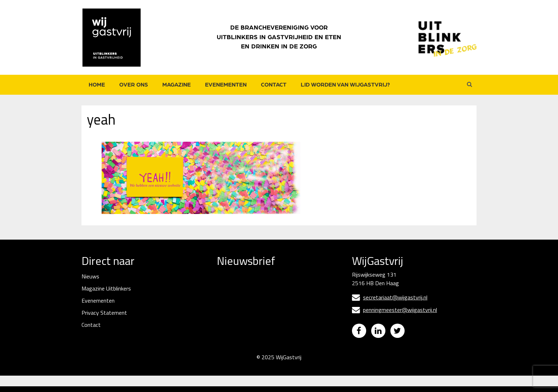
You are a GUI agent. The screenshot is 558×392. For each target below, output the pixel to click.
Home (97, 85)
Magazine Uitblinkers (106, 288)
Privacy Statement (104, 313)
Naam (225, 312)
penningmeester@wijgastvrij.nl (394, 310)
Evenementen (226, 85)
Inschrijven (270, 342)
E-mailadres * (233, 287)
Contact (274, 85)
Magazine (177, 85)
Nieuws (90, 276)
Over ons (134, 85)
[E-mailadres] (270, 299)
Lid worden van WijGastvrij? (345, 85)
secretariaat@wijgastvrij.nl (390, 297)
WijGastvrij (289, 363)
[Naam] (270, 323)
